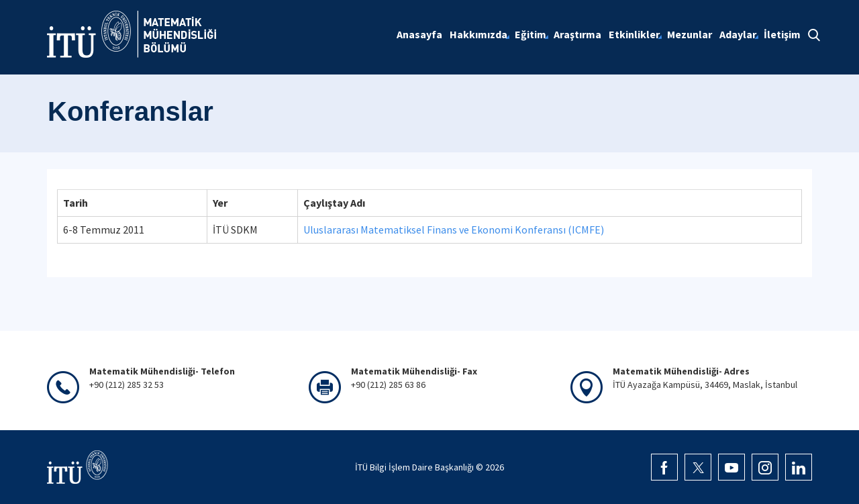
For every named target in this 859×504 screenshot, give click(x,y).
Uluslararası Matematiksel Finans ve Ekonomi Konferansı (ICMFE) (454, 230)
